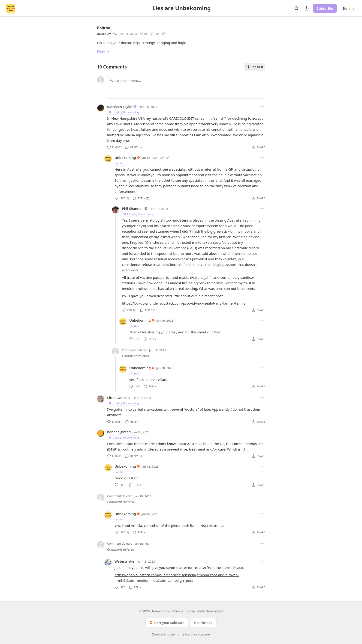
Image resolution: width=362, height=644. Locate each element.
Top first (254, 67)
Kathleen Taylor (120, 107)
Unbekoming (107, 34)
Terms (191, 611)
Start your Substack (166, 623)
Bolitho (104, 28)
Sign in (348, 8)
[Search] (296, 8)
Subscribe (325, 8)
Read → (103, 51)
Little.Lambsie (119, 398)
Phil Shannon (133, 208)
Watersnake (124, 561)
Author (120, 163)
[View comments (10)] (155, 34)
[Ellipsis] (263, 107)
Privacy (178, 611)
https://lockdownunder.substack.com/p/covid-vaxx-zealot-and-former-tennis (184, 303)
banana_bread (119, 432)
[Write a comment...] (186, 87)
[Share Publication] (307, 8)
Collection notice (211, 611)
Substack (159, 634)
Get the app (203, 623)
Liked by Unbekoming (124, 112)
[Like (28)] (144, 34)
